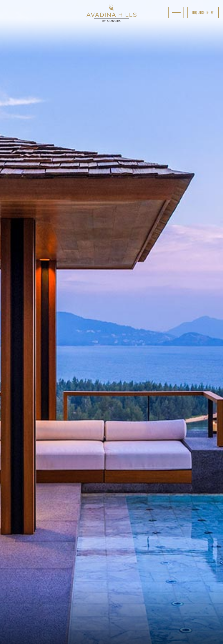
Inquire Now (203, 12)
